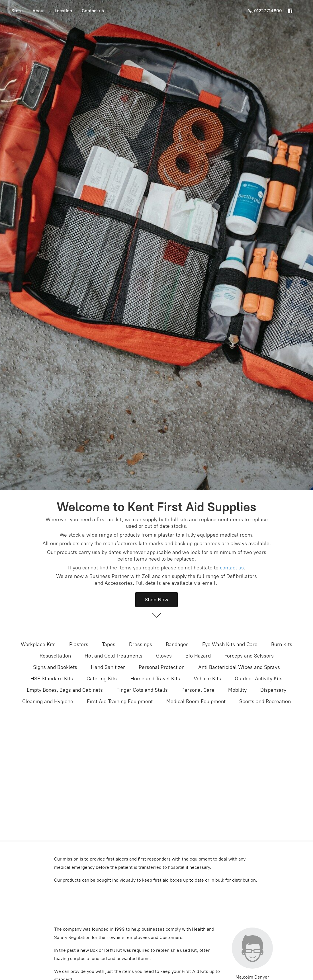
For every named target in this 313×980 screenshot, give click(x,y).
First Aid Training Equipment (120, 701)
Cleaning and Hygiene (48, 701)
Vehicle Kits (207, 679)
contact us (232, 568)
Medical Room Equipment (196, 701)
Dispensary (273, 690)
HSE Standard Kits (52, 679)
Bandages (177, 644)
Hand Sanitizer (108, 667)
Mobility (237, 690)
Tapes (109, 644)
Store (17, 11)
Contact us (93, 11)
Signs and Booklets (55, 667)
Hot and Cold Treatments (113, 656)
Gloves (164, 656)
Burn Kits (282, 644)
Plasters (79, 644)
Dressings (141, 644)
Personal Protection (162, 667)
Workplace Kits (38, 644)
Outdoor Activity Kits (259, 679)
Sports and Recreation (265, 701)
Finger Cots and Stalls (142, 690)
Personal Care (198, 690)
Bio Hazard (198, 656)
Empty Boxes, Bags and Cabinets (65, 690)
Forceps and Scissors (249, 656)
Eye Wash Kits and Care (230, 644)
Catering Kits (102, 679)
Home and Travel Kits (155, 679)
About (39, 11)
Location (63, 11)
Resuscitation (55, 656)
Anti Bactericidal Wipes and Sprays (239, 667)
